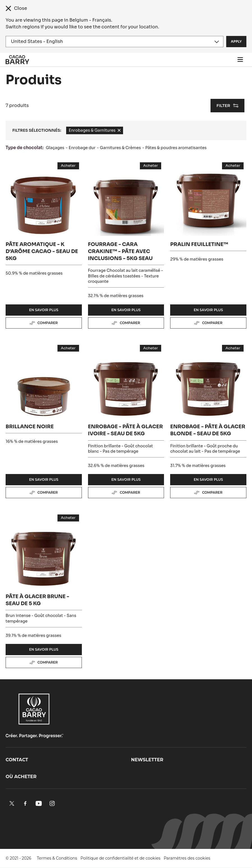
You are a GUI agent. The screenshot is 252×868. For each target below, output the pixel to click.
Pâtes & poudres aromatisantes (176, 148)
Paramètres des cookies (187, 858)
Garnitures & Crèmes (120, 148)
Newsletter (147, 760)
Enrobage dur (82, 148)
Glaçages (55, 148)
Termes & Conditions (57, 858)
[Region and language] (115, 42)
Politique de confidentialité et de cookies (120, 858)
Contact (17, 760)
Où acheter (21, 777)
